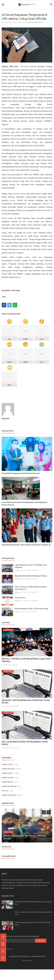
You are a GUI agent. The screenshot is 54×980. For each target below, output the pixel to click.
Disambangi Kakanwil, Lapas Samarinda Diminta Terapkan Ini (26, 545)
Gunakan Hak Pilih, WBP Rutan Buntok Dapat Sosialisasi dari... (33, 903)
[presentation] (44, 812)
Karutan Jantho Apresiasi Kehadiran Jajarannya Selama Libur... (33, 913)
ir (2, 665)
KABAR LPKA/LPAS (9, 795)
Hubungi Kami (27, 960)
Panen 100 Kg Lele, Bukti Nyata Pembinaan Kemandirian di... (31, 588)
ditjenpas (6, 418)
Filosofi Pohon (20, 598)
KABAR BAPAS (7, 782)
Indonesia (8, 949)
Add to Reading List (35, 22)
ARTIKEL (5, 790)
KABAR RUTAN (8, 777)
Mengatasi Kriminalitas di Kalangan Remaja (31, 576)
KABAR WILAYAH (8, 769)
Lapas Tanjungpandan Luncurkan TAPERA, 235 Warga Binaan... (33, 923)
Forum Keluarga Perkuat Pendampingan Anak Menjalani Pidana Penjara (24, 504)
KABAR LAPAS (7, 22)
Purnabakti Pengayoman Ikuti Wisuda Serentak (21, 473)
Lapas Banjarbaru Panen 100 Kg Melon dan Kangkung (31, 566)
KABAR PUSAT (7, 764)
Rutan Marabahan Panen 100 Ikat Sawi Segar (31, 609)
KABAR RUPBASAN (9, 786)
